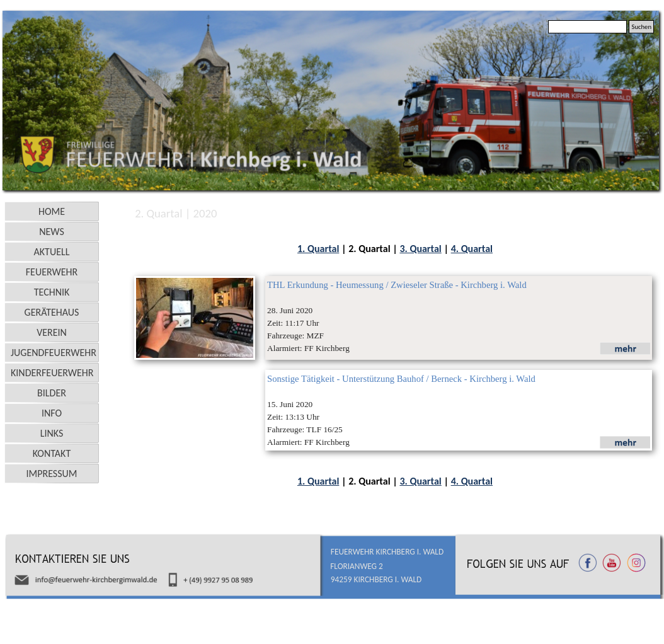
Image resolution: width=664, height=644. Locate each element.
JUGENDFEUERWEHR (54, 353)
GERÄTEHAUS (52, 312)
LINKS (52, 433)
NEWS (52, 232)
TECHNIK (52, 292)
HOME (52, 211)
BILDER (52, 393)
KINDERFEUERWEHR (52, 373)
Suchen (641, 27)
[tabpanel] (395, 249)
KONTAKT (52, 453)
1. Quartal (318, 249)
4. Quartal (472, 249)
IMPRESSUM (52, 474)
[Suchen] (587, 27)
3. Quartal (420, 249)
